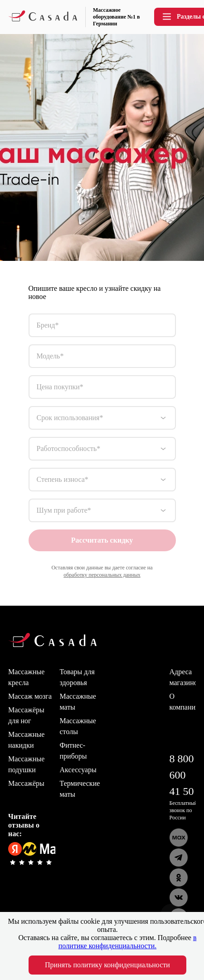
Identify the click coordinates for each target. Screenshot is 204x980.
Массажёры (26, 783)
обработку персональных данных (102, 575)
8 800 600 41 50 (182, 775)
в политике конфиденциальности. (128, 942)
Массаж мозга (30, 696)
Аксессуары (78, 770)
